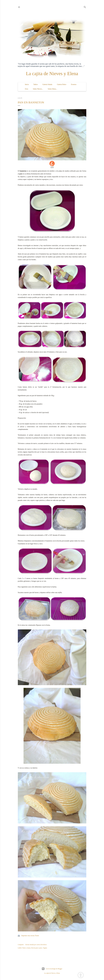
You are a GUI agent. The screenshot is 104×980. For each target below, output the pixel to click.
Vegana (45, 948)
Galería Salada (47, 84)
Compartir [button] (21, 945)
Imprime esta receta (28, 936)
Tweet (37, 936)
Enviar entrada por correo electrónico (36, 945)
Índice (36, 84)
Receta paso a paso (37, 948)
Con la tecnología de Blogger (52, 969)
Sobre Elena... (52, 89)
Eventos (74, 84)
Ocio (27, 89)
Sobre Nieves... (38, 89)
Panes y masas (26, 948)
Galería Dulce (62, 84)
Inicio (27, 84)
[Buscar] (85, 7)
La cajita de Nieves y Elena (52, 74)
